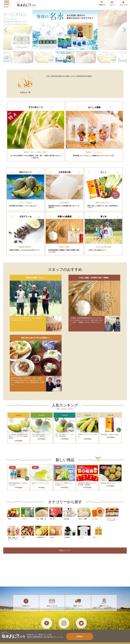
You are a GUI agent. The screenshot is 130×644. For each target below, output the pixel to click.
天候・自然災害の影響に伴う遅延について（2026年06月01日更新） (70, 76)
